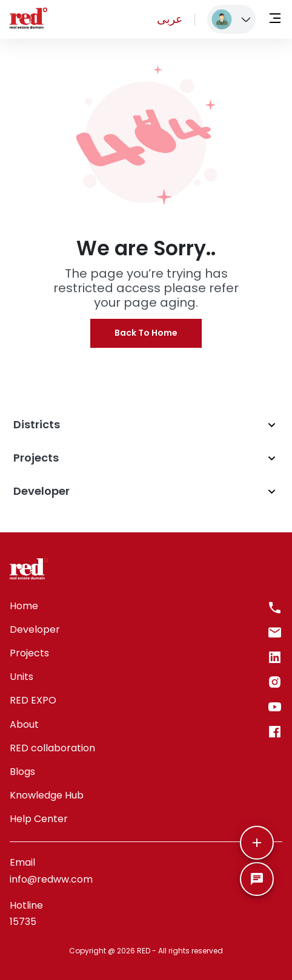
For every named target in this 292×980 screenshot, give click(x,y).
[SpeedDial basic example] (257, 879)
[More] (257, 843)
